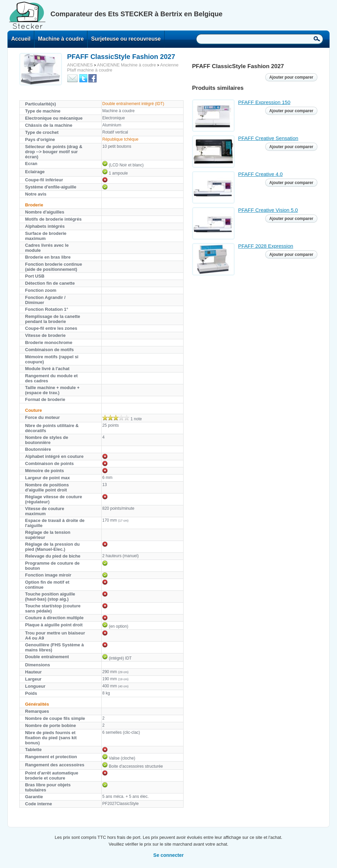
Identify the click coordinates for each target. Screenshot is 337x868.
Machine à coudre (61, 39)
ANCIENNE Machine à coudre (126, 65)
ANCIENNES (80, 65)
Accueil (21, 39)
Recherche (317, 39)
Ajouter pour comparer (291, 77)
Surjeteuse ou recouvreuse (126, 39)
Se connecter (169, 855)
